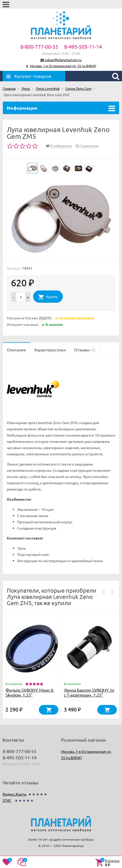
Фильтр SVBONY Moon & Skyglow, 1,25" (30, 692)
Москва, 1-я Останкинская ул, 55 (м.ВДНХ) (63, 66)
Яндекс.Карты (15, 794)
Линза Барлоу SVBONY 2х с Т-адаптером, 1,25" (89, 692)
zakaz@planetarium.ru (63, 60)
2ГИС (7, 800)
